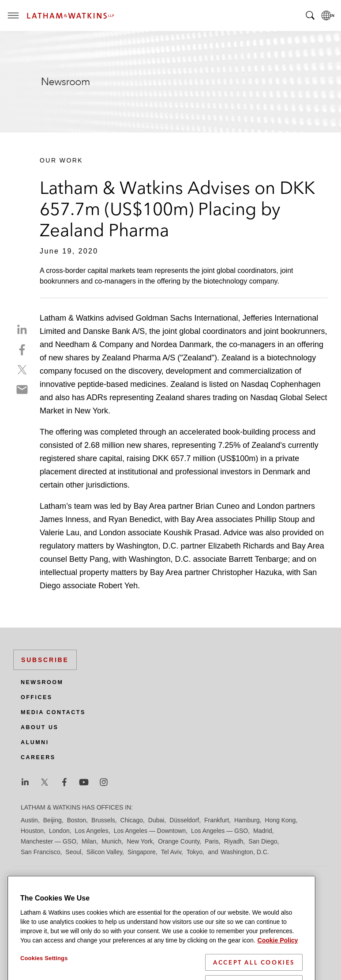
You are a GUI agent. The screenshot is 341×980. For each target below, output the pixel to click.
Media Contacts (53, 712)
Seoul (73, 852)
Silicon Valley (104, 852)
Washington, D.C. (245, 852)
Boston (77, 820)
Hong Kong (280, 820)
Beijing (52, 820)
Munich (111, 841)
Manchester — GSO (49, 841)
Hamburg (247, 820)
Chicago (132, 820)
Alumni (35, 742)
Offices (37, 697)
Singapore (142, 852)
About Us (39, 727)
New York (140, 841)
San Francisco (40, 852)
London (59, 831)
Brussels (103, 820)
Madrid (263, 831)
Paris (212, 841)
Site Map (33, 908)
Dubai (156, 820)
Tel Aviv (171, 852)
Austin (29, 820)
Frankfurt (217, 820)
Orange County (179, 841)
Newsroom (42, 682)
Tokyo (195, 852)
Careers (38, 757)
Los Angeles (92, 831)
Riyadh (234, 841)
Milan (89, 841)
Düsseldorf (184, 820)
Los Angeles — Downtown (150, 831)
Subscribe (45, 660)
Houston (32, 831)
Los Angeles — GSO (219, 831)
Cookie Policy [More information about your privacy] (278, 973)
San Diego (263, 841)
